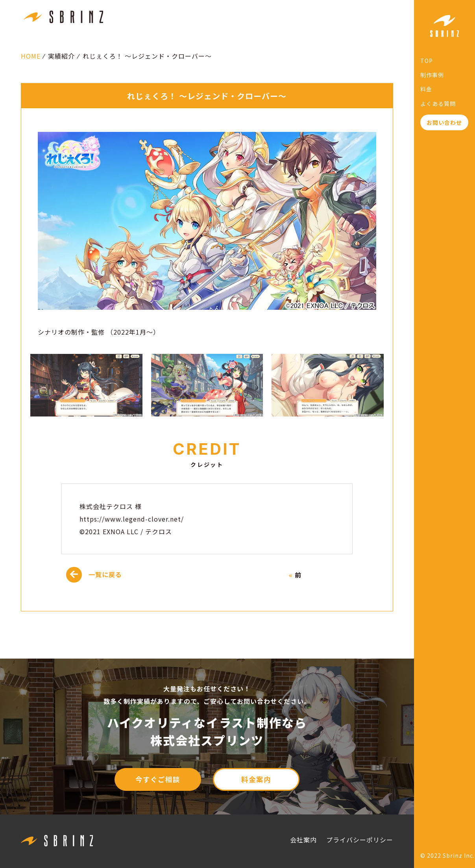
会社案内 (303, 840)
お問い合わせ (444, 122)
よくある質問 (438, 104)
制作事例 (432, 75)
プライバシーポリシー (360, 840)
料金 (426, 89)
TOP (427, 61)
